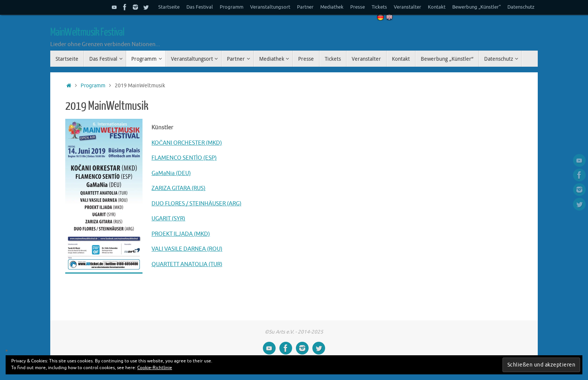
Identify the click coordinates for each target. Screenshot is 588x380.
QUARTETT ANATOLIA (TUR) (187, 264)
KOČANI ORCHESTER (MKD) (187, 143)
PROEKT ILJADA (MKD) (181, 234)
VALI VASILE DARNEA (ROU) (187, 249)
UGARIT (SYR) (168, 219)
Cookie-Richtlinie (155, 368)
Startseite (169, 7)
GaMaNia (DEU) (171, 173)
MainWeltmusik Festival (87, 32)
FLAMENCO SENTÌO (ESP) (184, 158)
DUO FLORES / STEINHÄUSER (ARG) (196, 204)
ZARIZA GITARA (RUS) (178, 188)
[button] (104, 196)
